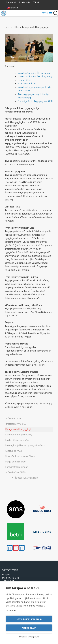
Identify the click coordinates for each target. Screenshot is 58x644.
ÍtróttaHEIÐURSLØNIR (27, 478)
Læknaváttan (25, 80)
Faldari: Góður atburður (17, 440)
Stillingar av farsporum (29, 637)
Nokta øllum (29, 628)
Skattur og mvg (14, 451)
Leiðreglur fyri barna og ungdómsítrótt (25, 445)
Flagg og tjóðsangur (16, 462)
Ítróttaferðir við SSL (16, 424)
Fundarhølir (24, 2)
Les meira (11, 610)
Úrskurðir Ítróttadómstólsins (20, 456)
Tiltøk (36, 2)
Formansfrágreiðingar (16, 467)
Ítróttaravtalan (13, 418)
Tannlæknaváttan (27, 84)
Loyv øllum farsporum (29, 619)
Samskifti (11, 2)
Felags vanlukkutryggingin (19, 429)
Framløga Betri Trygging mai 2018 (35, 101)
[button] (45, 13)
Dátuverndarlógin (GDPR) (19, 435)
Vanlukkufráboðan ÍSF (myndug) (34, 73)
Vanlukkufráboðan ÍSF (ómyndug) (35, 76)
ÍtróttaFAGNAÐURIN (16, 472)
